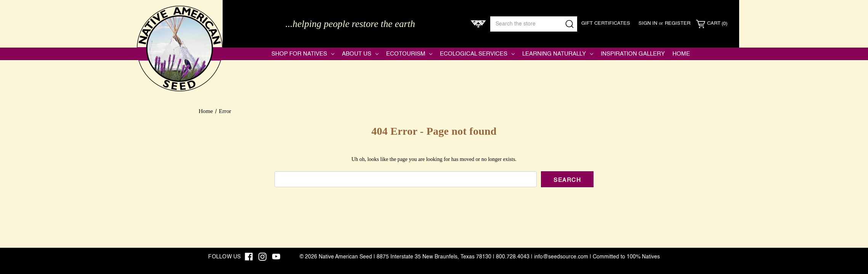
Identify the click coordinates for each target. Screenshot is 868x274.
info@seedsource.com (561, 257)
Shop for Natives (303, 54)
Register (678, 23)
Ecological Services (477, 54)
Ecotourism (409, 54)
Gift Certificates (606, 23)
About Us (360, 54)
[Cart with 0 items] (712, 24)
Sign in (648, 23)
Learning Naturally (558, 54)
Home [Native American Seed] (681, 54)
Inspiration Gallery (633, 54)
